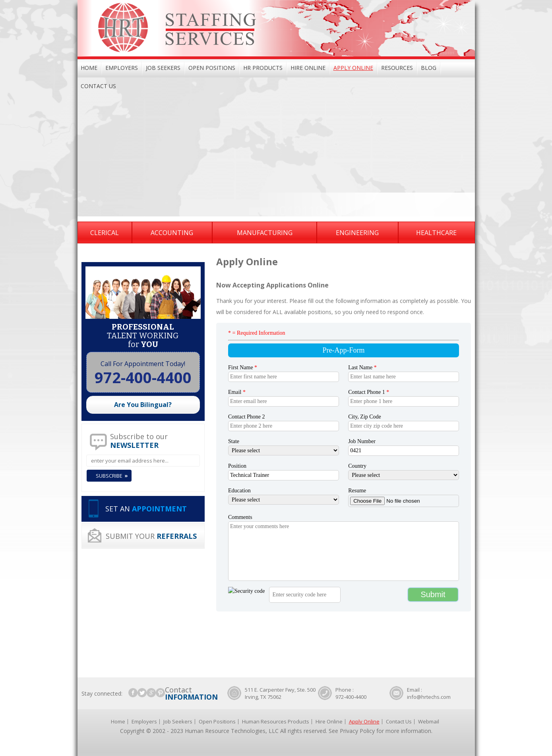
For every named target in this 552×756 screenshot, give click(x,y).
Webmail (429, 721)
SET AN (146, 509)
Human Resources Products (276, 721)
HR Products (263, 68)
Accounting (172, 233)
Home (89, 68)
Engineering (357, 233)
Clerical (105, 233)
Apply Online (353, 68)
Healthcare (436, 233)
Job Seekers (163, 68)
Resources (397, 68)
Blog (429, 68)
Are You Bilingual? (143, 405)
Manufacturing (265, 233)
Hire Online (308, 68)
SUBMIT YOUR (151, 536)
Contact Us (98, 86)
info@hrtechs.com (429, 697)
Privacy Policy (357, 731)
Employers (122, 68)
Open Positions (212, 68)
